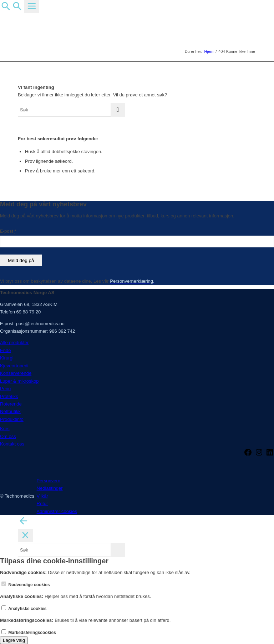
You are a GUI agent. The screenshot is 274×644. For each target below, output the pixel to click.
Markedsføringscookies (29, 633)
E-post (8, 231)
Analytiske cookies (24, 609)
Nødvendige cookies (26, 585)
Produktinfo (12, 419)
